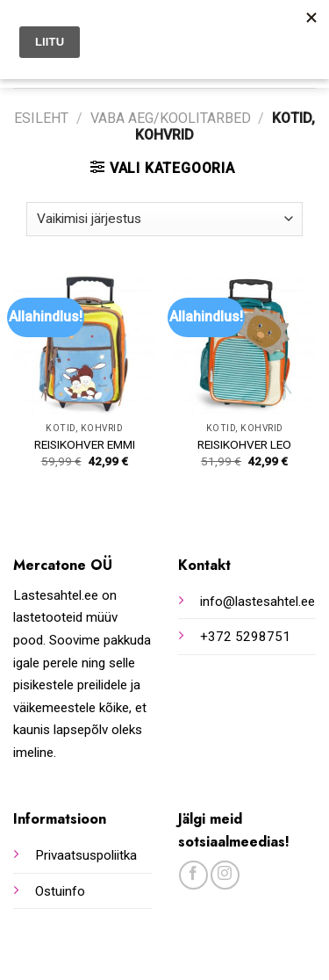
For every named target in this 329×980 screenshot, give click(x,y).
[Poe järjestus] (164, 219)
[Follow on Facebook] (193, 875)
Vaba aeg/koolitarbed (171, 118)
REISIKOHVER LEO (244, 444)
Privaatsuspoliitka (86, 855)
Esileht (41, 118)
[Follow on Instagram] (225, 875)
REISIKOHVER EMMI (85, 444)
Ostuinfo (60, 891)
